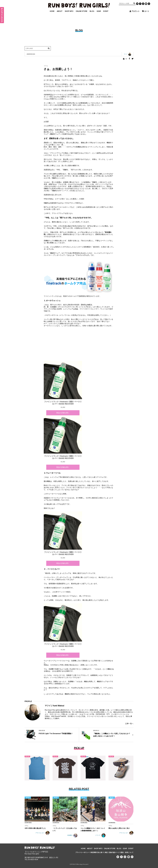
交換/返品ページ (114, 852)
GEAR (99, 9)
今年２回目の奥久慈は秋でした (35, 828)
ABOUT (60, 9)
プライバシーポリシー (82, 852)
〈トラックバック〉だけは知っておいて (65, 829)
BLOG (92, 9)
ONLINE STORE (82, 9)
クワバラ (100, 835)
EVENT (106, 9)
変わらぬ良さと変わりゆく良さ (119, 828)
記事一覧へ (129, 724)
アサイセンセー (43, 833)
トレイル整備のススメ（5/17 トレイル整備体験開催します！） (93, 829)
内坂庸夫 (72, 835)
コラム (46, 66)
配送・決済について (127, 852)
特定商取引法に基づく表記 (99, 852)
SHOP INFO (69, 9)
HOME (52, 9)
